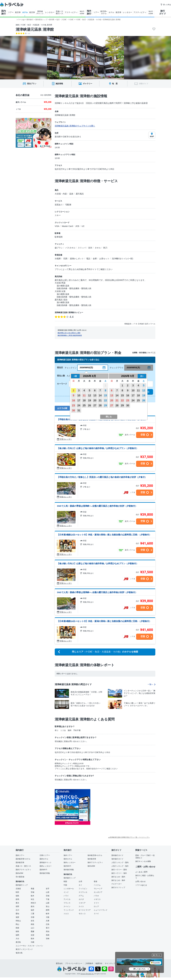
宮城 (32, 892)
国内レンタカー (46, 866)
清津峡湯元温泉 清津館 (35, 29)
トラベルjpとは (141, 885)
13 (95, 395)
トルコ (66, 914)
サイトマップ (110, 963)
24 (79, 405)
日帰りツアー (45, 855)
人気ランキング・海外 (120, 866)
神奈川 (33, 903)
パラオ (96, 896)
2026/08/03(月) (133, 367)
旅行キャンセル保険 (143, 861)
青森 (32, 889)
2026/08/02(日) (86, 367)
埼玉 (32, 899)
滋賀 (17, 917)
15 (105, 395)
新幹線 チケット (40, 12)
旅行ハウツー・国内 (119, 870)
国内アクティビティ (23, 870)
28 (100, 405)
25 (84, 405)
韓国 (65, 881)
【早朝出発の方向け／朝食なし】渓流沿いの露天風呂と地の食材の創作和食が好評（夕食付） (102, 477)
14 (100, 395)
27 (95, 405)
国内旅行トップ (22, 885)
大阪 (48, 917)
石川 (17, 910)
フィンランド (69, 910)
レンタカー (50, 12)
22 (105, 400)
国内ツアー (20, 855)
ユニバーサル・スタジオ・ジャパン (29, 946)
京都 (32, 917)
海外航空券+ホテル (95, 855)
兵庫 (48, 921)
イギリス (97, 899)
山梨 (48, 903)
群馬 (17, 899)
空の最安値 (20, 877)
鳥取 (32, 924)
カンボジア (98, 892)
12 (89, 395)
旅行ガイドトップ (118, 887)
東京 (17, 903)
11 (84, 395)
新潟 (32, 906)
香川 (48, 928)
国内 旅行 (4, 12)
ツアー (11, 12)
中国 (65, 885)
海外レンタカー (70, 862)
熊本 (32, 939)
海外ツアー (68, 855)
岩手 (48, 889)
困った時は (166, 5)
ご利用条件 (89, 963)
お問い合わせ (141, 881)
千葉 (48, 899)
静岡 (48, 910)
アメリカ (67, 899)
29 (105, 405)
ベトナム (97, 885)
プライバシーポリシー (74, 963)
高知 (48, 931)
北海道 (18, 889)
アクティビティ (71, 12)
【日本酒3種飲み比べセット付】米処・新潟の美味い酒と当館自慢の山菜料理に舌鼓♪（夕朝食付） (104, 535)
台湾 (80, 881)
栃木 (32, 896)
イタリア (82, 903)
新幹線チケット (46, 862)
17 (79, 400)
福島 (17, 896)
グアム (81, 896)
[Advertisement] (119, 807)
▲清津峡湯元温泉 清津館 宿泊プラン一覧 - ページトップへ (129, 837)
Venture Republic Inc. (87, 974)
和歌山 (18, 921)
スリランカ (83, 892)
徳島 (17, 931)
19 (89, 400)
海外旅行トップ (70, 878)
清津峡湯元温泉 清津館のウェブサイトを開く (75, 126)
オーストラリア (85, 910)
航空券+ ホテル (104, 12)
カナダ (81, 899)
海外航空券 (92, 859)
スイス (81, 906)
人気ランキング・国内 (120, 862)
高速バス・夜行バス (23, 866)
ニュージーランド (101, 910)
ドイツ (96, 903)
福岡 (17, 935)
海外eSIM (91, 866)
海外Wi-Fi (67, 866)
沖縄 (32, 942)
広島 (48, 924)
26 (89, 405)
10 (79, 395)
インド (66, 892)
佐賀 (32, 935)
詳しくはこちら (140, 969)
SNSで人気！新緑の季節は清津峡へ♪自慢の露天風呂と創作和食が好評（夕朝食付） (97, 506)
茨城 (48, 896)
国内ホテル (44, 859)
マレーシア (98, 889)
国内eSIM (19, 873)
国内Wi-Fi (43, 870)
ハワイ (66, 896)
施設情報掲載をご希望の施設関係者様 (70, 335)
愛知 (17, 914)
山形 (48, 892)
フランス (67, 903)
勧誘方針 (99, 963)
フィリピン (83, 889)
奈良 (32, 921)
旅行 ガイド (163, 12)
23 (74, 405)
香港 (95, 881)
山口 (32, 928)
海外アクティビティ (95, 862)
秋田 (17, 892)
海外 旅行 (89, 12)
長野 (17, 906)
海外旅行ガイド (117, 859)
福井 (32, 910)
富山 (48, 906)
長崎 (48, 935)
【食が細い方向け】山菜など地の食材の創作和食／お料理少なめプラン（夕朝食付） (98, 448)
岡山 (17, 924)
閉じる (158, 955)
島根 (17, 928)
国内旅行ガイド (117, 855)
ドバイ (96, 914)
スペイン (67, 906)
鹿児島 (18, 942)
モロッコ (82, 914)
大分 (17, 939)
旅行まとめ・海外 (118, 880)
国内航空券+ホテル (23, 859)
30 (74, 410)
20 (95, 400)
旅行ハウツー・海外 (119, 873)
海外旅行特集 (69, 870)
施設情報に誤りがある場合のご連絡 (69, 333)
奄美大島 (19, 953)
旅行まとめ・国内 (118, 877)
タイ (80, 885)
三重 (32, 914)
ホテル (25, 12)
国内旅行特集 (45, 873)
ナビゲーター (117, 884)
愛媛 (32, 931)
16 (74, 400)
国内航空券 (20, 862)
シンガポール (69, 889)
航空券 (18, 12)
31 (79, 410)
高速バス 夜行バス (60, 12)
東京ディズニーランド (24, 949)
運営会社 (59, 963)
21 (100, 400)
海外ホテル (68, 859)
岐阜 (48, 914)
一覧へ (151, 684)
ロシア (96, 906)
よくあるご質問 (141, 872)
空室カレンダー (66, 439)
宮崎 (48, 939)
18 (84, 400)
